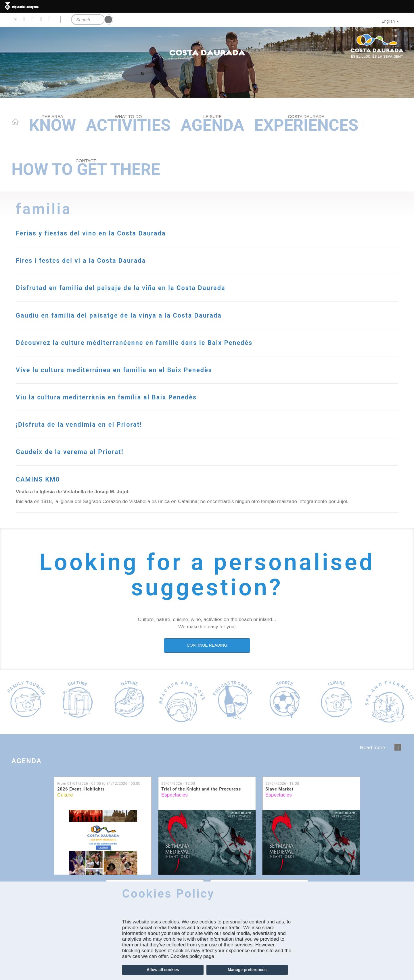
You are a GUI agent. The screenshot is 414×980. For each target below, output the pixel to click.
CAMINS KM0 (57, 516)
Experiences (306, 124)
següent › (398, 785)
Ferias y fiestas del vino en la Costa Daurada (156, 232)
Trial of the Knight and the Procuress (201, 827)
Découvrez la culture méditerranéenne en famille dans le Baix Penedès (193, 373)
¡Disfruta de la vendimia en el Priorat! (134, 461)
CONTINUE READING (207, 683)
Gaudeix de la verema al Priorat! (116, 488)
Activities (128, 124)
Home (15, 121)
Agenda (213, 124)
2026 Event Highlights (81, 827)
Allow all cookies (163, 970)
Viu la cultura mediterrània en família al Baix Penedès (185, 434)
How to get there (86, 168)
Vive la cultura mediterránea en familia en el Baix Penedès (199, 406)
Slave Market (279, 827)
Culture (65, 833)
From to (99, 821)
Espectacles (175, 833)
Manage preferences (247, 970)
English (390, 21)
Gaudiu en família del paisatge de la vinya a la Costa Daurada (180, 333)
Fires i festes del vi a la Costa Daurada (137, 259)
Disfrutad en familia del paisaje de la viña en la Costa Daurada (184, 292)
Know (52, 124)
